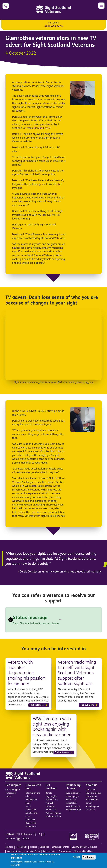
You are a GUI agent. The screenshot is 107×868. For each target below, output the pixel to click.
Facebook (10, 839)
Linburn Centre (42, 128)
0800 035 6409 (54, 27)
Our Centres (31, 827)
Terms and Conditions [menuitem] (84, 851)
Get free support (13, 790)
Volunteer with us (53, 813)
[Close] (60, 620)
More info (15, 865)
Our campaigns (72, 796)
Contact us (90, 810)
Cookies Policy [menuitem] (49, 851)
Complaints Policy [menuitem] (32, 851)
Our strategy (91, 796)
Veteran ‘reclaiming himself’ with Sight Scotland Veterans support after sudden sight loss (77, 673)
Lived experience (73, 793)
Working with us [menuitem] (14, 851)
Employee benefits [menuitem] (60, 847)
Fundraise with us (53, 817)
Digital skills (31, 823)
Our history (90, 790)
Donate (49, 793)
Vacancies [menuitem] (44, 847)
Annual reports (92, 806)
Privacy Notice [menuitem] (65, 851)
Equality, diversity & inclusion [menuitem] (85, 847)
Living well (30, 820)
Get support (13, 785)
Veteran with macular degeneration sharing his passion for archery (26, 673)
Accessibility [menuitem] (21, 847)
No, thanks (89, 857)
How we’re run (92, 800)
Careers (89, 803)
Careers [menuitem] (33, 847)
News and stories (93, 793)
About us (91, 785)
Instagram (26, 834)
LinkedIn (26, 839)
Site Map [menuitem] (9, 847)
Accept (76, 857)
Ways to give (51, 796)
